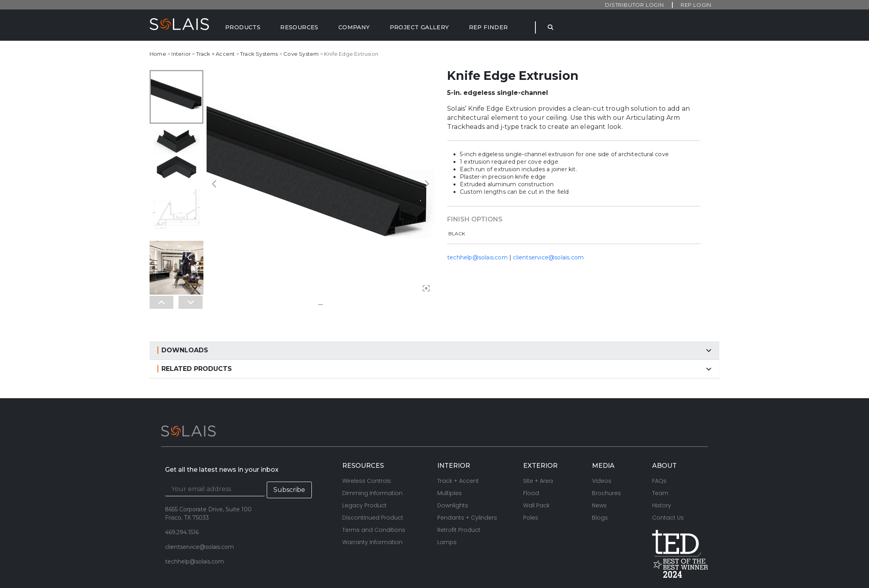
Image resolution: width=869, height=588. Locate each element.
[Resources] (299, 27)
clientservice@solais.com (548, 257)
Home (158, 54)
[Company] (354, 27)
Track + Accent (216, 54)
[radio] (458, 234)
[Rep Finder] (489, 27)
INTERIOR (454, 428)
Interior (181, 54)
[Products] (243, 27)
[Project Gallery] (419, 27)
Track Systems (259, 54)
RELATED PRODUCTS (197, 331)
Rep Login (696, 5)
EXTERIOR (540, 428)
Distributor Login (635, 5)
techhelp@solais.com (477, 257)
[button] (434, 313)
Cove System (301, 54)
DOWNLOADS (185, 312)
